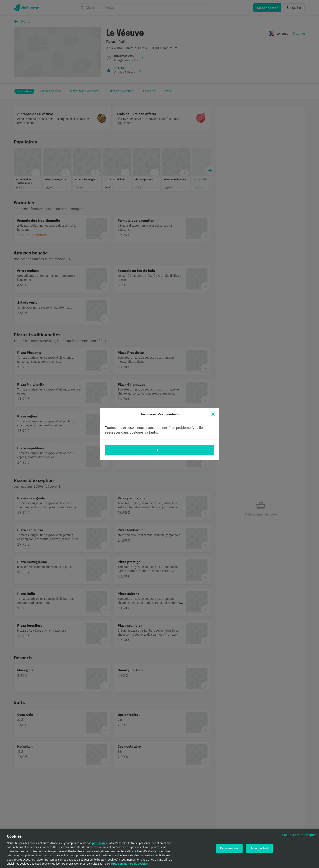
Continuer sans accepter (299, 835)
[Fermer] (213, 414)
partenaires (100, 843)
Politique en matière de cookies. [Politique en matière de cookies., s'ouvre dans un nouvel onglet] (128, 864)
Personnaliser (229, 848)
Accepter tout (259, 848)
